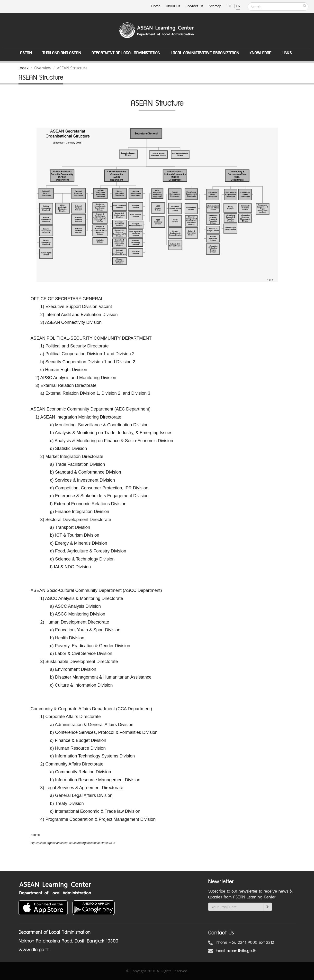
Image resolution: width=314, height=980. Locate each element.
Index (23, 68)
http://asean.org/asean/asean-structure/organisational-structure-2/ (73, 843)
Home (156, 6)
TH (230, 6)
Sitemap (215, 6)
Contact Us (194, 6)
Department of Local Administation (126, 53)
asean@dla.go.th (242, 951)
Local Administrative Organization (205, 53)
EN (238, 6)
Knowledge (260, 53)
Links (287, 53)
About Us (173, 6)
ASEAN (26, 53)
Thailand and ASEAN (62, 53)
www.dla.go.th (34, 950)
